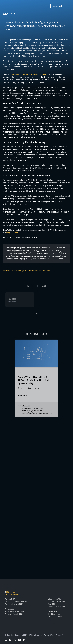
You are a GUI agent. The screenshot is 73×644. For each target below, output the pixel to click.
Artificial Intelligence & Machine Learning (26, 271)
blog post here (12, 233)
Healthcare (46, 271)
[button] (57, 6)
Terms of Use (49, 635)
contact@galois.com (14, 594)
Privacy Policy (61, 635)
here (40, 238)
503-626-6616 (11, 592)
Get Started (57, 6)
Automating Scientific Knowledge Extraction (29, 74)
